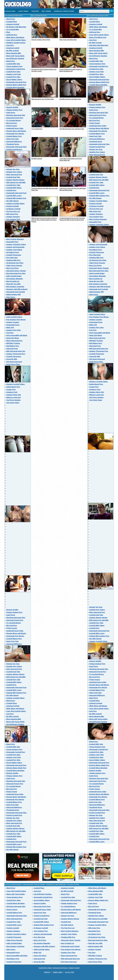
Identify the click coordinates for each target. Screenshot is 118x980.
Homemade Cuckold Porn (16, 69)
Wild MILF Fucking (13, 343)
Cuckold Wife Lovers (14, 196)
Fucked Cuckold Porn (14, 149)
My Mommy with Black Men (16, 27)
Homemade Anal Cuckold (16, 292)
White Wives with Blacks (15, 37)
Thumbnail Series (13, 144)
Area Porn (10, 45)
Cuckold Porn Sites (13, 72)
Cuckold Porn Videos (45, 968)
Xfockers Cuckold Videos (16, 384)
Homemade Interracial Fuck (16, 193)
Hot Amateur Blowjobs (15, 279)
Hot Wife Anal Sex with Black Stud (70, 99)
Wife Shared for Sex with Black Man (43, 99)
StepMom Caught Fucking (16, 43)
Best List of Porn (13, 268)
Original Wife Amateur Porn (16, 198)
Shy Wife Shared (12, 201)
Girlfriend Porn (12, 35)
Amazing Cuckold (13, 24)
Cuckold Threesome (14, 255)
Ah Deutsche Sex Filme (15, 263)
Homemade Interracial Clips (16, 147)
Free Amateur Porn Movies (16, 320)
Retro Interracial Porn (14, 175)
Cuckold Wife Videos (14, 188)
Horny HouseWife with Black (17, 335)
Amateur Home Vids (14, 395)
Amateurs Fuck (12, 392)
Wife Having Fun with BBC (16, 182)
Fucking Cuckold (13, 206)
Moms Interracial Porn (14, 341)
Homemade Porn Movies (15, 134)
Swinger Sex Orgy (13, 169)
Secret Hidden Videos (14, 80)
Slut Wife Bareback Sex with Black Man (72, 129)
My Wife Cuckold (13, 51)
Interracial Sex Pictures (60, 968)
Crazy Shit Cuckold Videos (16, 40)
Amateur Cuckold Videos (15, 204)
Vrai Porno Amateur (14, 400)
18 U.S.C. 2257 (70, 972)
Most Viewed (46, 11)
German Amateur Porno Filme (41, 40)
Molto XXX (10, 328)
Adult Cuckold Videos (14, 317)
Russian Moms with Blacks (16, 131)
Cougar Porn (11, 389)
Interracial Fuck (12, 349)
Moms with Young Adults (15, 56)
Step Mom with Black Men (99, 45)
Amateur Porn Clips (14, 330)
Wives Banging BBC (14, 53)
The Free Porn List (13, 211)
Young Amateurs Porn (14, 66)
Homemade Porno (13, 325)
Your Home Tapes (13, 403)
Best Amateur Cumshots (15, 287)
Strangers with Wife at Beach (17, 289)
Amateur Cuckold (74, 968)
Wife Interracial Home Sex (16, 351)
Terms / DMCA (58, 972)
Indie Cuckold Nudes (14, 276)
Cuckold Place (12, 22)
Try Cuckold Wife (13, 30)
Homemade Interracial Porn (16, 82)
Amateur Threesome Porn (16, 354)
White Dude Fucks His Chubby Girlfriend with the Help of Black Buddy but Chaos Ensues (44, 220)
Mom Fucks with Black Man (68, 40)
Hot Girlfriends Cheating (15, 58)
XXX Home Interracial (14, 362)
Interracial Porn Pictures (64, 11)
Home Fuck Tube (13, 139)
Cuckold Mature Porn (14, 136)
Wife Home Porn (12, 214)
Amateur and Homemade (15, 247)
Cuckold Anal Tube (13, 177)
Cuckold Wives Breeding (15, 87)
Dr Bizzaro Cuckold (13, 209)
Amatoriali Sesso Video (15, 128)
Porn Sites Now (12, 258)
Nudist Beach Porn (13, 387)
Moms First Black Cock (98, 37)
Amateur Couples (13, 322)
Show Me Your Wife (13, 284)
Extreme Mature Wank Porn (16, 85)
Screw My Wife (12, 359)
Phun (8, 32)
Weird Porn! (11, 19)
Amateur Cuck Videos (14, 250)
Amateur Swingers (13, 217)
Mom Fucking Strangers (15, 239)
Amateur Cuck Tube (14, 74)
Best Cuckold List (13, 281)
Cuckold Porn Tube (13, 185)
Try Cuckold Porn (37, 129)
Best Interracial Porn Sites (16, 273)
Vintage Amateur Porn (14, 110)
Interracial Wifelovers (14, 142)
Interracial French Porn (15, 118)
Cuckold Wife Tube (13, 64)
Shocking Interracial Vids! (16, 115)
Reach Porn (11, 61)
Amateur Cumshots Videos (16, 244)
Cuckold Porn (10, 11)
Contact (47, 972)
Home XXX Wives (13, 338)
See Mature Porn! (13, 252)
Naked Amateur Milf (14, 294)
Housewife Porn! (12, 242)
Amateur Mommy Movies (15, 180)
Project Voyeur (12, 126)
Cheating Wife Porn (13, 260)
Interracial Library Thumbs (16, 271)
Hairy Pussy (11, 297)
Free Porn (10, 333)
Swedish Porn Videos (14, 172)
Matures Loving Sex (14, 397)
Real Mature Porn (13, 346)
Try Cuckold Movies (14, 120)
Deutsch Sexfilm (12, 107)
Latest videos (23, 11)
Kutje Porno (11, 113)
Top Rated (35, 11)
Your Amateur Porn (13, 219)
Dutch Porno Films (13, 364)
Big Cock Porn (12, 123)
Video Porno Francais (14, 266)
